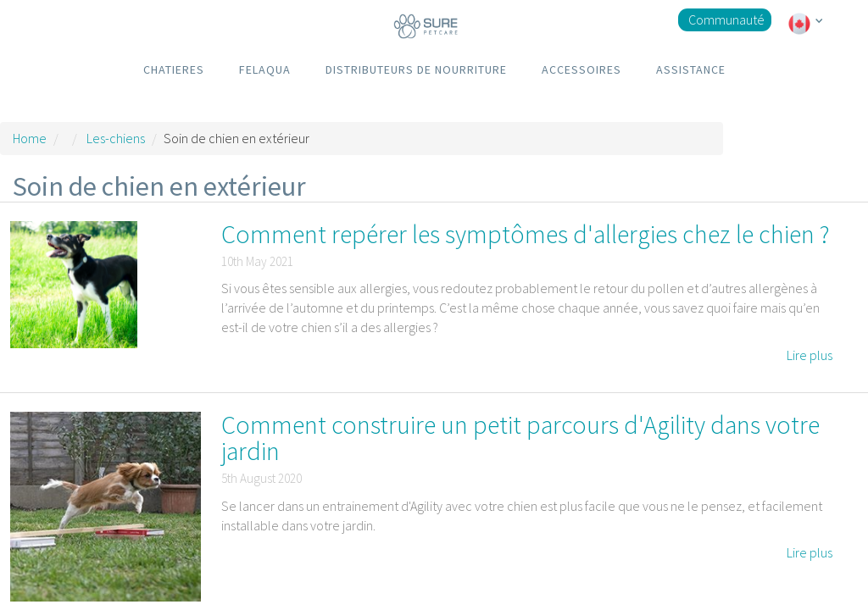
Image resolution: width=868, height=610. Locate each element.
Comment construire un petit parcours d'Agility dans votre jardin (520, 438)
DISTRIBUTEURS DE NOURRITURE (416, 69)
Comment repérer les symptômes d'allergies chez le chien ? (526, 234)
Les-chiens (116, 138)
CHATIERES (174, 69)
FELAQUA (265, 69)
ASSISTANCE (691, 69)
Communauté (726, 19)
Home (30, 138)
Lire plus (810, 355)
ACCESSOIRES (581, 69)
